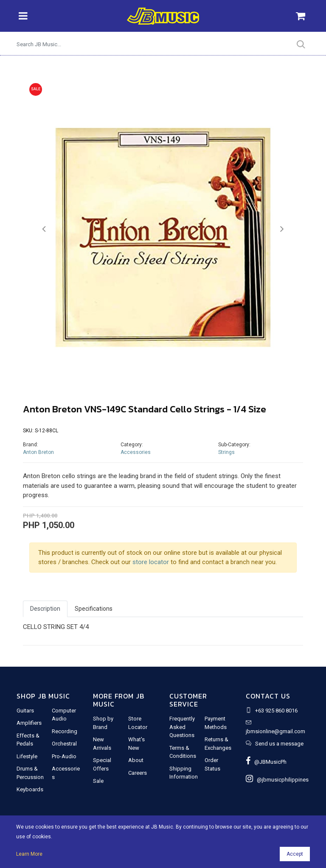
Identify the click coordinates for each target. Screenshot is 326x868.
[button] (44, 229)
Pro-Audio (64, 756)
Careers (138, 773)
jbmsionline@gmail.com (275, 731)
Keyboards (30, 789)
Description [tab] (45, 609)
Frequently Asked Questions (182, 727)
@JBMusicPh (266, 762)
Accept (295, 854)
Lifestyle (27, 756)
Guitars (25, 711)
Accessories (136, 452)
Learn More (29, 854)
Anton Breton (38, 452)
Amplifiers (29, 723)
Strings (226, 452)
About (136, 760)
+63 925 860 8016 (276, 711)
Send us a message (279, 744)
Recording (65, 731)
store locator (151, 562)
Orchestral (64, 744)
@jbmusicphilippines (277, 780)
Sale (98, 781)
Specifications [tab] (94, 609)
